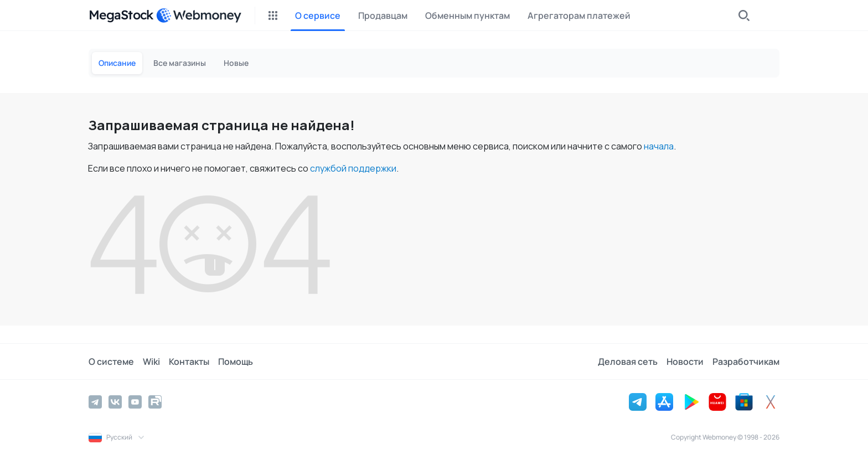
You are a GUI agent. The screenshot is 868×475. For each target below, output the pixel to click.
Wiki (151, 362)
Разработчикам (746, 362)
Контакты (189, 362)
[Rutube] (155, 402)
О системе (111, 362)
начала (659, 146)
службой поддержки (353, 168)
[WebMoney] (199, 16)
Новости (685, 362)
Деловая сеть (628, 362)
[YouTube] (135, 402)
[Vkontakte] (115, 402)
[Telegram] (95, 402)
